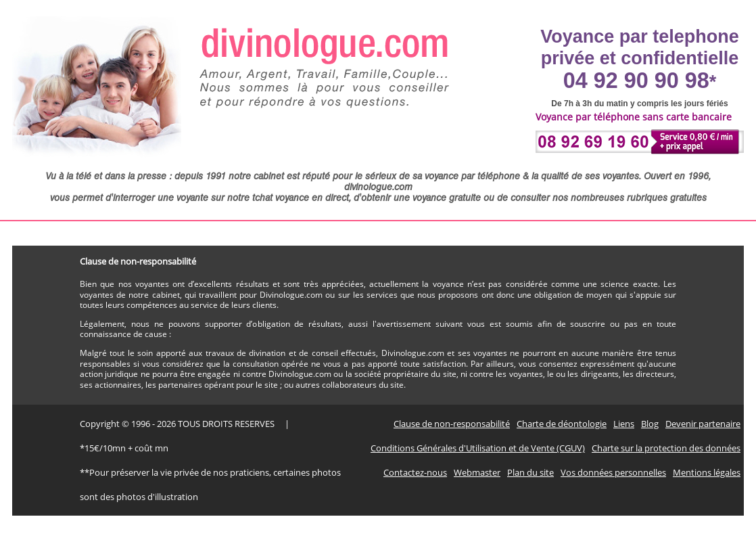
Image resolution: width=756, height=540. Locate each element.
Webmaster (477, 472)
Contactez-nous (415, 472)
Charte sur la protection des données (666, 448)
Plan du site (530, 472)
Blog (650, 424)
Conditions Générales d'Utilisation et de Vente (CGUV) (478, 448)
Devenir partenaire (703, 424)
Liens (624, 424)
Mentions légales (707, 472)
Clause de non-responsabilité (452, 424)
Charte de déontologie (562, 424)
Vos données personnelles (613, 472)
